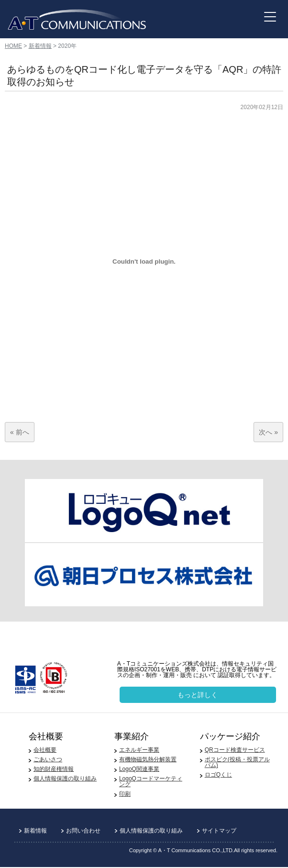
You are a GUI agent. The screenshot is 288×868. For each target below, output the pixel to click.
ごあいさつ (48, 759)
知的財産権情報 (54, 769)
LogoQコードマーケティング (151, 781)
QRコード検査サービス (235, 750)
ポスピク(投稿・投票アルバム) (237, 762)
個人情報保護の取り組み (65, 779)
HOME (13, 46)
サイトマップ (219, 831)
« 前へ (20, 432)
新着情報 (40, 46)
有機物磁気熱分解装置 (148, 759)
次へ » (268, 432)
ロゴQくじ (218, 775)
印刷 (125, 794)
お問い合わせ (83, 831)
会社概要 (45, 750)
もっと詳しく (198, 695)
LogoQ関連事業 (139, 769)
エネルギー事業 (139, 750)
